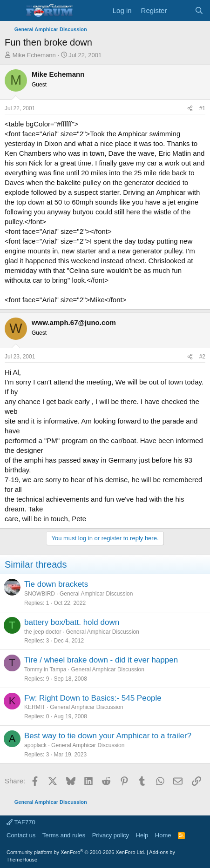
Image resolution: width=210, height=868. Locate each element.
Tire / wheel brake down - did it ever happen (101, 660)
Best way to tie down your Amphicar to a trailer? (108, 736)
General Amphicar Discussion (96, 594)
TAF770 (21, 822)
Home (163, 835)
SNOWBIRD (40, 594)
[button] (13, 11)
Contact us (21, 835)
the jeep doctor (43, 632)
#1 (202, 108)
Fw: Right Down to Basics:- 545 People (93, 698)
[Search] (199, 10)
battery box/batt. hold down (72, 622)
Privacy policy (111, 835)
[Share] (190, 109)
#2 (202, 357)
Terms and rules (64, 835)
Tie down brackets (56, 584)
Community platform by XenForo (76, 852)
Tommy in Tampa (45, 669)
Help (142, 835)
